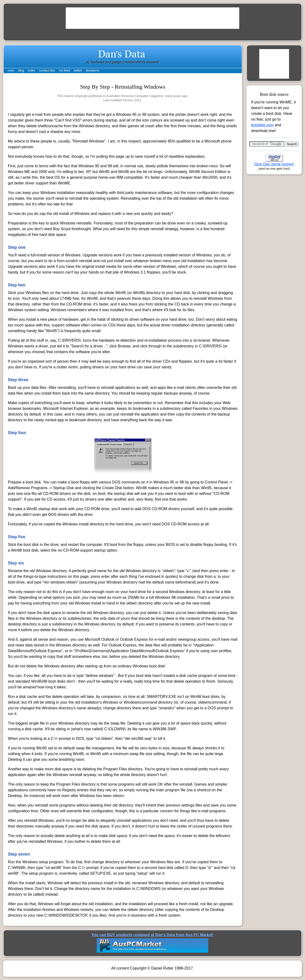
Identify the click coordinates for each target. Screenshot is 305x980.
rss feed (64, 70)
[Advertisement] (152, 18)
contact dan (47, 70)
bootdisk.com (262, 125)
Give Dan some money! (274, 164)
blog (21, 70)
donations (92, 70)
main (11, 70)
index (32, 70)
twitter (78, 70)
